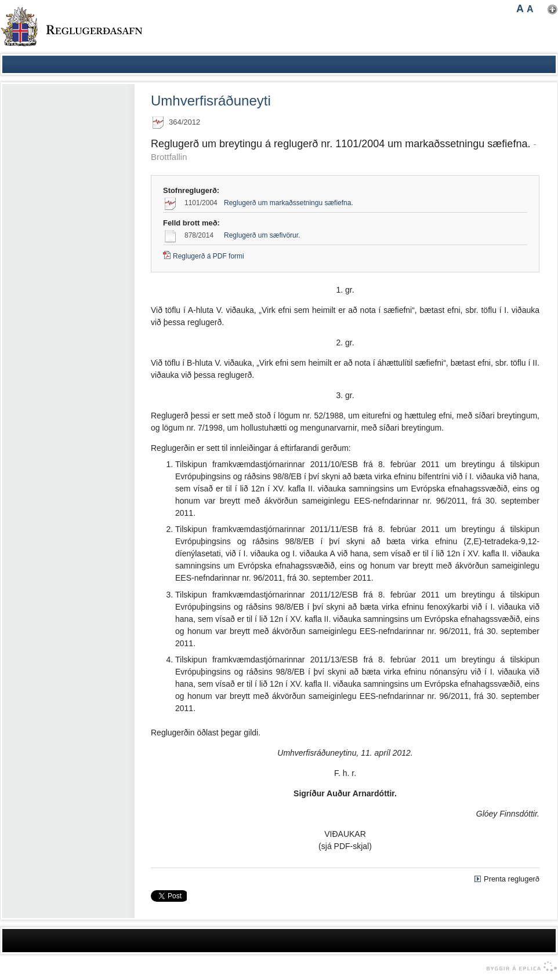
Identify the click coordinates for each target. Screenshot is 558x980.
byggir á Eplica (519, 967)
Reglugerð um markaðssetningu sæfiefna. (289, 203)
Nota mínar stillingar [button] (552, 10)
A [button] (520, 9)
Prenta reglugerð (512, 879)
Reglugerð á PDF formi (209, 256)
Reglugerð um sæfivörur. (262, 235)
